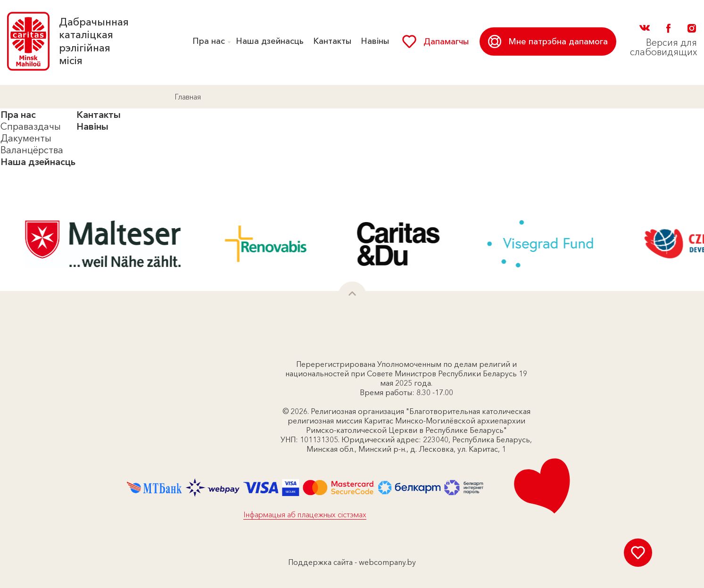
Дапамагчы (435, 41)
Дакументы (26, 138)
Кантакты (332, 41)
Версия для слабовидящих (663, 47)
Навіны (375, 41)
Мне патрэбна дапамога (548, 41)
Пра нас (209, 41)
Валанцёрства (32, 150)
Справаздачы (31, 126)
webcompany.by (387, 562)
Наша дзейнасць (270, 41)
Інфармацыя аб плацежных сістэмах (305, 514)
